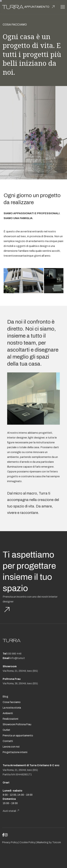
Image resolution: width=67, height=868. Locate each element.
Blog (5, 697)
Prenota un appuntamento (18, 736)
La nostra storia (12, 708)
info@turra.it (17, 658)
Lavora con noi (11, 747)
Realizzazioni (10, 719)
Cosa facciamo (12, 702)
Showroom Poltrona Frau (17, 724)
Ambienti (8, 713)
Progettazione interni (15, 752)
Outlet (6, 730)
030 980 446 (14, 654)
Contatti (8, 741)
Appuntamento (37, 7)
